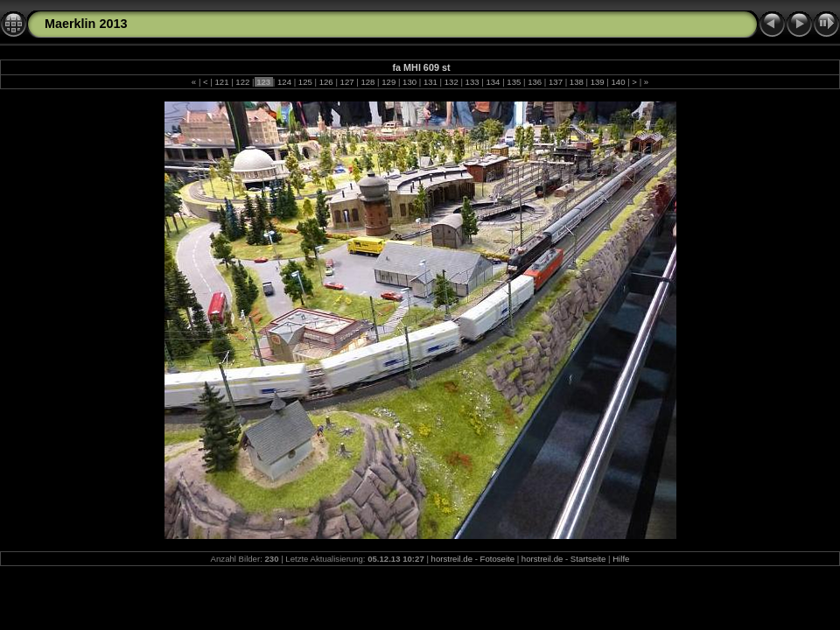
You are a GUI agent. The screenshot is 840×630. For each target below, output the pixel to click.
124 (284, 82)
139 (597, 82)
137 (555, 82)
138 (576, 82)
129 (389, 82)
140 (618, 82)
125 (305, 82)
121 (222, 82)
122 (243, 82)
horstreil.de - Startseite (564, 559)
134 (493, 82)
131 (430, 82)
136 (534, 82)
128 (368, 82)
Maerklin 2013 (86, 24)
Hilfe (621, 559)
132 (451, 82)
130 (409, 82)
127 (347, 82)
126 (326, 82)
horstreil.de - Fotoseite (473, 559)
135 (514, 82)
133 (472, 82)
